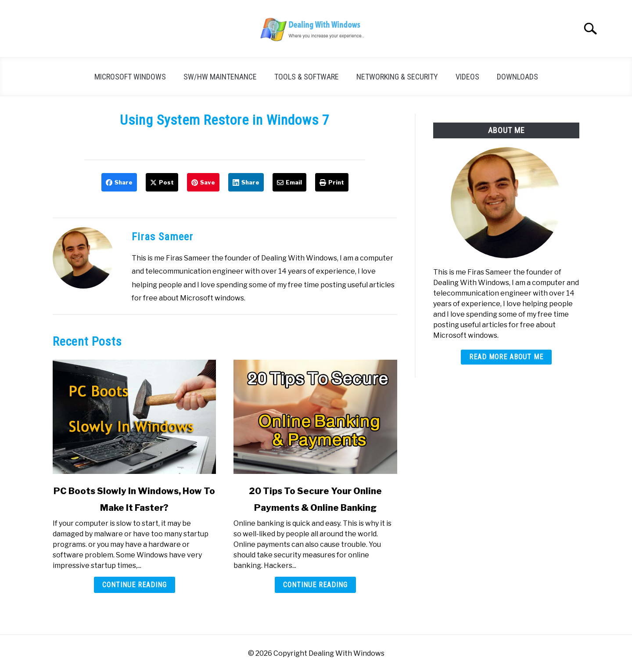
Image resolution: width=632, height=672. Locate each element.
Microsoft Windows (130, 77)
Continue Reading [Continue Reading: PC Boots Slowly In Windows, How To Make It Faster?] (135, 585)
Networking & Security (397, 77)
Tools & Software (307, 77)
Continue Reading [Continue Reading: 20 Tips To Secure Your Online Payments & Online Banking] (315, 585)
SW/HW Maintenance (220, 77)
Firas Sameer (162, 237)
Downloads (517, 77)
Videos (467, 77)
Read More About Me (506, 357)
